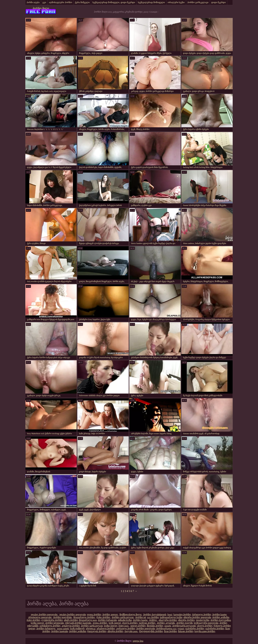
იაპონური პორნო (195, 629)
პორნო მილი (41, 8)
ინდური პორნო (186, 620)
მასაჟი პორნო (186, 631)
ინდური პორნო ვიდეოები (197, 617)
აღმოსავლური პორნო (60, 2)
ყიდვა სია (138, 641)
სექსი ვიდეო (38, 623)
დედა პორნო (94, 615)
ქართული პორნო (202, 615)
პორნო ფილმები (63, 617)
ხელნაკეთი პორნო (205, 631)
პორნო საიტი (219, 615)
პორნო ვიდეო (110, 615)
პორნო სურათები (107, 620)
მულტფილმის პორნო (151, 631)
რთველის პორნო (97, 631)
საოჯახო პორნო (182, 615)
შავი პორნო (171, 631)
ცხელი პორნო (205, 626)
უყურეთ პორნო (147, 623)
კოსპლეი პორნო (71, 626)
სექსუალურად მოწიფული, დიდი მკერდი (114, 2)
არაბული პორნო (106, 629)
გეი (44, 2)
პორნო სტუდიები (55, 623)
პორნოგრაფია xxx (166, 629)
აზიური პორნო (115, 631)
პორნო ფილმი (185, 623)
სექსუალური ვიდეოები (206, 623)
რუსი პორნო (103, 617)
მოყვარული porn (88, 620)
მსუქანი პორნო (155, 626)
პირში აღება (33, 2)
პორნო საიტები (60, 631)
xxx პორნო (153, 617)
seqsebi (168, 626)
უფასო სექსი (203, 620)
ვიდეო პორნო (138, 626)
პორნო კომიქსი (221, 617)
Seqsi (170, 615)
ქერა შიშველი (82, 2)
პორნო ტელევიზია (221, 620)
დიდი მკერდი (219, 2)
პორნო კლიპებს (166, 623)
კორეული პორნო (126, 629)
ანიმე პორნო (71, 620)
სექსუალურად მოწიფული (151, 2)
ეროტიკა (91, 629)
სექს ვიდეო (115, 623)
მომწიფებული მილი (131, 615)
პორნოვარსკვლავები (184, 626)
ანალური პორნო (168, 620)
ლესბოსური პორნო (52, 620)
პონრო (153, 620)
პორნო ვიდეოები (146, 629)
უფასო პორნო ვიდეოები (44, 615)
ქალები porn (131, 631)
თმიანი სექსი (125, 620)
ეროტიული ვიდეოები (40, 617)
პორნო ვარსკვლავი (198, 2)
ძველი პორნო (130, 623)
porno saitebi (63, 629)
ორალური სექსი (176, 2)
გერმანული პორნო (50, 626)
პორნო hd (141, 617)
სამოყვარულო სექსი (171, 617)
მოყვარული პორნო (84, 617)
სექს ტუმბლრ (77, 629)
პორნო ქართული (46, 629)
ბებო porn (124, 626)
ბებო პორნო (33, 620)
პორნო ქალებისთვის (155, 615)
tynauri (181, 629)
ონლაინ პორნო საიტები (78, 623)
